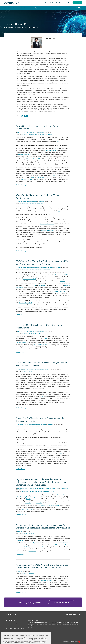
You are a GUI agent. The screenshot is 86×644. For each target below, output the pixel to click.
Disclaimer (16, 624)
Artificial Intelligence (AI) (28, 135)
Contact (65, 3)
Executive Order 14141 (30, 447)
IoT (18, 8)
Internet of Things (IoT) (49, 492)
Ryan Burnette (34, 132)
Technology (38, 270)
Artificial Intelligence (27, 509)
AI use (33, 177)
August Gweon (41, 132)
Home (46, 3)
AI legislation (35, 543)
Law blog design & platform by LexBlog (72, 642)
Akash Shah (48, 369)
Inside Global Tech (17, 24)
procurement (41, 177)
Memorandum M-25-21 (51, 151)
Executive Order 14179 (34, 159)
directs (60, 453)
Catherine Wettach (64, 488)
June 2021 (28, 503)
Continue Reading (21, 185)
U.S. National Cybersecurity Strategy (49, 505)
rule (42, 396)
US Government (49, 135)
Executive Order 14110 (27, 179)
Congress (38, 427)
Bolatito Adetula (58, 268)
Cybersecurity (39, 492)
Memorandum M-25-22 (25, 155)
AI (14, 8)
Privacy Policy (9, 624)
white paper (20, 541)
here (58, 142)
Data (10, 8)
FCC (5, 8)
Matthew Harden (55, 488)
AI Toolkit (59, 3)
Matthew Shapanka (35, 268)
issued (57, 149)
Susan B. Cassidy (29, 488)
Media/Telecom (24, 8)
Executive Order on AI (64, 543)
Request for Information (47, 224)
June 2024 (39, 503)
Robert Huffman (26, 132)
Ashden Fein (41, 488)
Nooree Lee (20, 132)
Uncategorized (39, 334)
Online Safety (34, 8)
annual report (32, 551)
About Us (52, 3)
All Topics (79, 8)
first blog (45, 339)
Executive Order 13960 (25, 303)
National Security (40, 135)
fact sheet (55, 175)
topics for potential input (48, 230)
